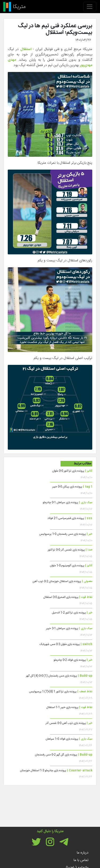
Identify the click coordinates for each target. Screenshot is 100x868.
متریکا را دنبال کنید (50, 831)
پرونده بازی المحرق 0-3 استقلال (68, 597)
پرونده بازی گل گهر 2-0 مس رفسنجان (64, 755)
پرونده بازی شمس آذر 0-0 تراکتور (70, 550)
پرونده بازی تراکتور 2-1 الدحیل (72, 613)
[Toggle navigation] (90, 7)
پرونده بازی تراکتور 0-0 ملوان (72, 471)
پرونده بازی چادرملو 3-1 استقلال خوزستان (56, 771)
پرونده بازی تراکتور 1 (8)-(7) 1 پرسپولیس (61, 692)
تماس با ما (81, 860)
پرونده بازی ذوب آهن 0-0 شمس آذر (69, 723)
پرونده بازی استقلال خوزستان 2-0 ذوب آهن (62, 581)
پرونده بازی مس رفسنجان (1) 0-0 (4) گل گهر (59, 676)
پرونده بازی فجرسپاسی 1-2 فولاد (70, 518)
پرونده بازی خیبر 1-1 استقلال (69, 707)
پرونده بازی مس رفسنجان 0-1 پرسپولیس (66, 534)
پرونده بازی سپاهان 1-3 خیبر (69, 628)
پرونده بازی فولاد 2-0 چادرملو (73, 660)
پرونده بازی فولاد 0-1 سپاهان (69, 739)
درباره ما (83, 853)
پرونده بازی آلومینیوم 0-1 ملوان (71, 566)
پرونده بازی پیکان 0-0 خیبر (72, 487)
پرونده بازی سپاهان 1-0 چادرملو (67, 502)
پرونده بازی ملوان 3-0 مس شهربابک (66, 644)
